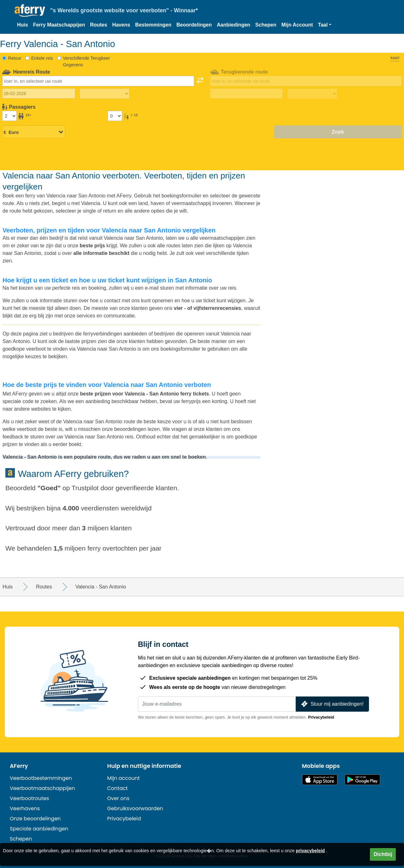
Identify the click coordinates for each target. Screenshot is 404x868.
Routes (98, 25)
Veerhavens (25, 808)
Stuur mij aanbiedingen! (332, 704)
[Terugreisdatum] (246, 93)
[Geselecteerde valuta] (34, 132)
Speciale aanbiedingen (39, 829)
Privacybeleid (321, 717)
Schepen (266, 25)
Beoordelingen (194, 25)
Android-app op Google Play (362, 780)
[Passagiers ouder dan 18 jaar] (9, 116)
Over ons (119, 798)
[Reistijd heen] (104, 94)
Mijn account (124, 778)
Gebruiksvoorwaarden (135, 808)
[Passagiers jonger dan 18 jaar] (115, 116)
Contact (118, 788)
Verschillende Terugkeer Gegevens (86, 61)
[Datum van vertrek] (39, 93)
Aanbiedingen (234, 25)
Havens (121, 25)
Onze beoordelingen (35, 819)
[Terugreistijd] (312, 94)
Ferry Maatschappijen (59, 25)
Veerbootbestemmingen (41, 778)
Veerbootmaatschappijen (42, 788)
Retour (15, 58)
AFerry (19, 766)
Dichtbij (383, 854)
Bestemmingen (153, 25)
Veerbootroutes (29, 798)
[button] (325, 25)
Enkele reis (42, 58)
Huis (23, 25)
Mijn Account (297, 25)
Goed (49, 488)
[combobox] (98, 81)
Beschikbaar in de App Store (320, 780)
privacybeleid (310, 851)
